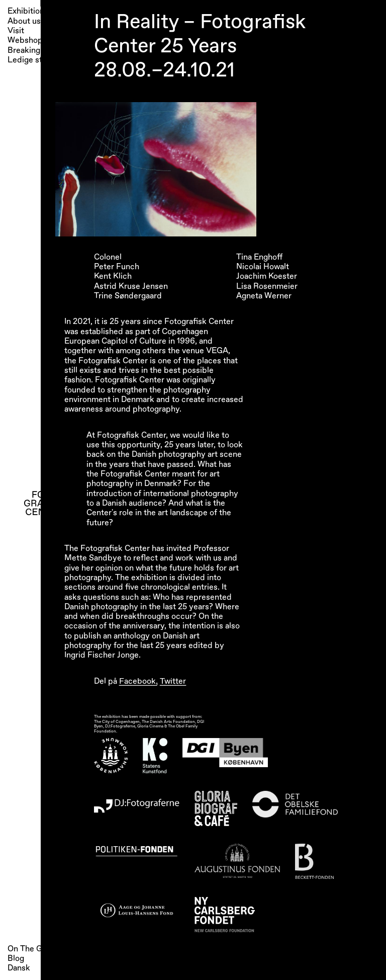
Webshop (25, 40)
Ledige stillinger (36, 60)
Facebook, (138, 681)
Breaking (24, 51)
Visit (16, 31)
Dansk (19, 968)
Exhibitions (28, 11)
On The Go (27, 949)
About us (24, 21)
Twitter (173, 681)
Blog (16, 958)
